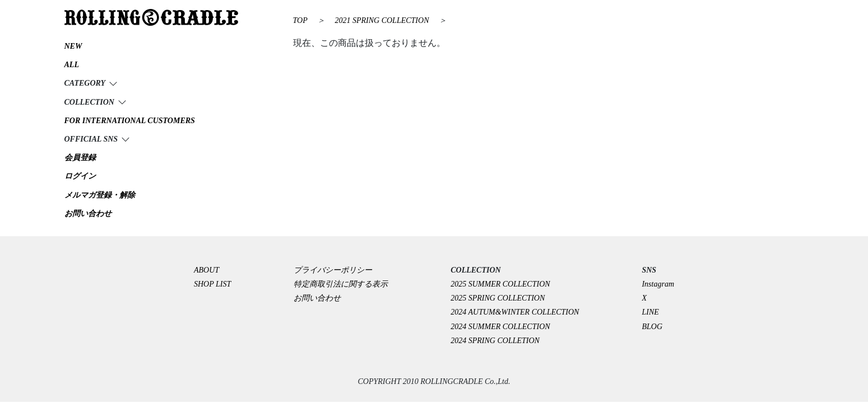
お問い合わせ (317, 298)
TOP (300, 20)
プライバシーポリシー (337, 270)
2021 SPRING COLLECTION (383, 20)
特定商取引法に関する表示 (341, 284)
